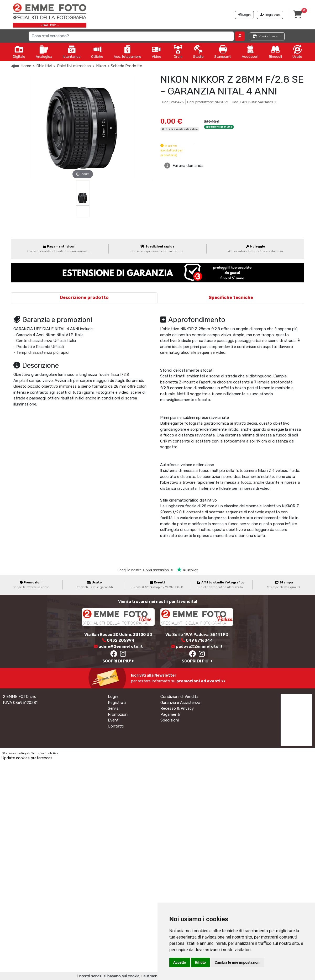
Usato (297, 52)
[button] (240, 36)
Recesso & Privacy (177, 708)
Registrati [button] (270, 15)
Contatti (116, 726)
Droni (178, 52)
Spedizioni (170, 720)
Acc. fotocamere (127, 52)
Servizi (114, 708)
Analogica (44, 52)
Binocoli (275, 52)
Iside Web (52, 753)
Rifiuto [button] (201, 962)
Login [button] (245, 15)
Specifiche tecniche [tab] (231, 297)
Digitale (19, 52)
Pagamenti (170, 714)
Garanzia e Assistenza (180, 703)
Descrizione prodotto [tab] (84, 297)
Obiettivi (44, 66)
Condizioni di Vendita (179, 697)
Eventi (114, 720)
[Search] (131, 36)
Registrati (117, 703)
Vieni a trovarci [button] (267, 36)
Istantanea (72, 52)
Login (113, 697)
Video (156, 52)
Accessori (250, 52)
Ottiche (97, 52)
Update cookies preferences (27, 758)
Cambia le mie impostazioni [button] (238, 962)
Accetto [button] (180, 962)
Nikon (101, 66)
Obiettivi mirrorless (74, 66)
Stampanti (223, 52)
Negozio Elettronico (32, 753)
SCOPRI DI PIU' (118, 661)
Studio (198, 52)
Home (26, 66)
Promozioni (118, 714)
